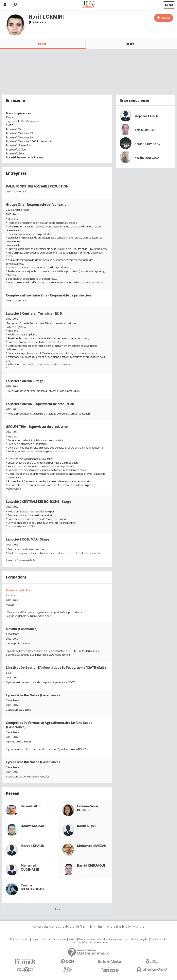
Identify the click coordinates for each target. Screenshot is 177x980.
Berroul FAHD (31, 806)
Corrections (75, 943)
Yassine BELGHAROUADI (33, 887)
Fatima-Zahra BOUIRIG (88, 808)
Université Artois (19, 590)
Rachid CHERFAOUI (91, 865)
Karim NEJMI (86, 826)
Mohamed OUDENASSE (30, 867)
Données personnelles (90, 939)
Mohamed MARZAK (92, 846)
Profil (43, 44)
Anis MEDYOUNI (145, 130)
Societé (72, 939)
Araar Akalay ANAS (147, 144)
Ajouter (166, 18)
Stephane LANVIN (146, 116)
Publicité (46, 939)
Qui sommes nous (20, 939)
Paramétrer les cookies (116, 939)
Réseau (131, 44)
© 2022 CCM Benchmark (96, 943)
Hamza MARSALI (33, 826)
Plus (57, 909)
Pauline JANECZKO (147, 158)
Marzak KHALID (32, 846)
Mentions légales (139, 939)
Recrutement (59, 939)
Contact (35, 939)
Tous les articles (159, 939)
